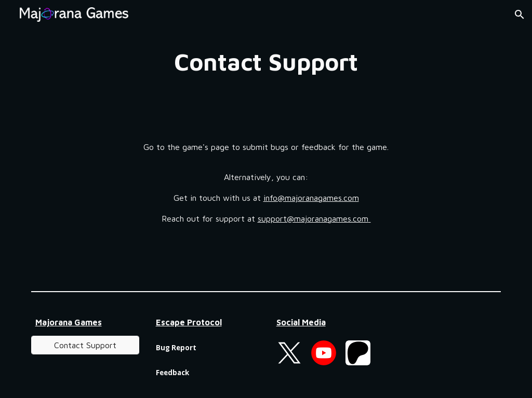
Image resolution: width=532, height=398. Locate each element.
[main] (266, 62)
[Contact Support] (85, 345)
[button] (520, 15)
